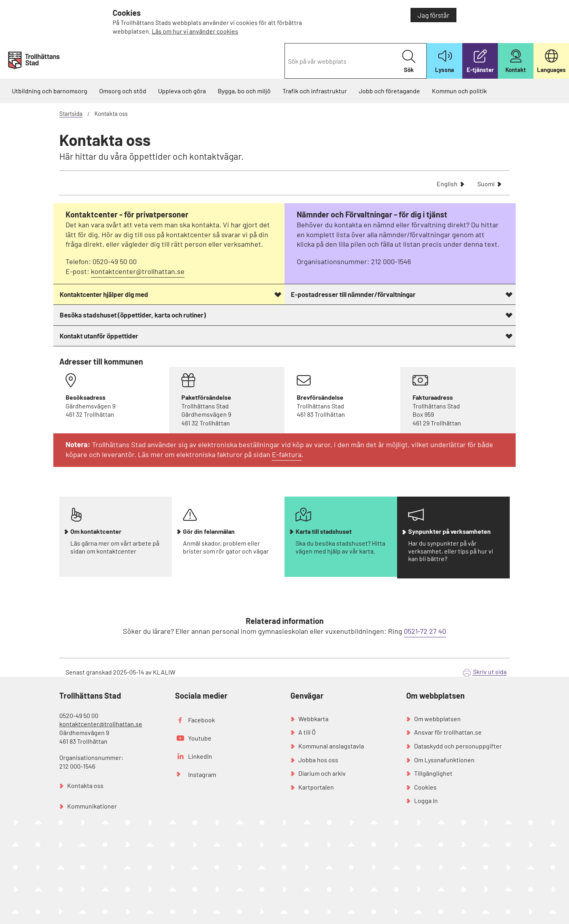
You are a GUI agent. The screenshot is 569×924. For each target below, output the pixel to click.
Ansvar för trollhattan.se (448, 732)
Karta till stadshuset (324, 531)
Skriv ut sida (490, 672)
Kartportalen (316, 787)
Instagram (202, 774)
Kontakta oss (85, 785)
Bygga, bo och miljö (244, 91)
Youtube (200, 738)
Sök (409, 61)
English (447, 184)
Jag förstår (433, 15)
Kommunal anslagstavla (331, 746)
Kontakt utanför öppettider (99, 336)
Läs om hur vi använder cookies (195, 31)
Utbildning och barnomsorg (50, 91)
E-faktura (287, 454)
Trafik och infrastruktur (315, 91)
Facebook (202, 720)
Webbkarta (313, 719)
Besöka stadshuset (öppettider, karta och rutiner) (133, 315)
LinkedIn (200, 756)
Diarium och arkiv (322, 773)
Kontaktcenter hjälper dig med (104, 294)
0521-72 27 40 (425, 631)
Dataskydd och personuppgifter (458, 746)
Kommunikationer (92, 806)
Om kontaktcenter (96, 531)
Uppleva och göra (182, 91)
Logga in (426, 800)
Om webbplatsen (437, 719)
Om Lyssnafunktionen (444, 760)
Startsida (71, 113)
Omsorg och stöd (123, 91)
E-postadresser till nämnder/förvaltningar (353, 294)
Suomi (486, 184)
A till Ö (307, 732)
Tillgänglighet (433, 773)
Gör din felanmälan (209, 531)
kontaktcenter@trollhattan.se (138, 271)
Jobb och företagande (389, 91)
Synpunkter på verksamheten (449, 531)
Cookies (425, 787)
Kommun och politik (459, 91)
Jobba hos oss (318, 760)
